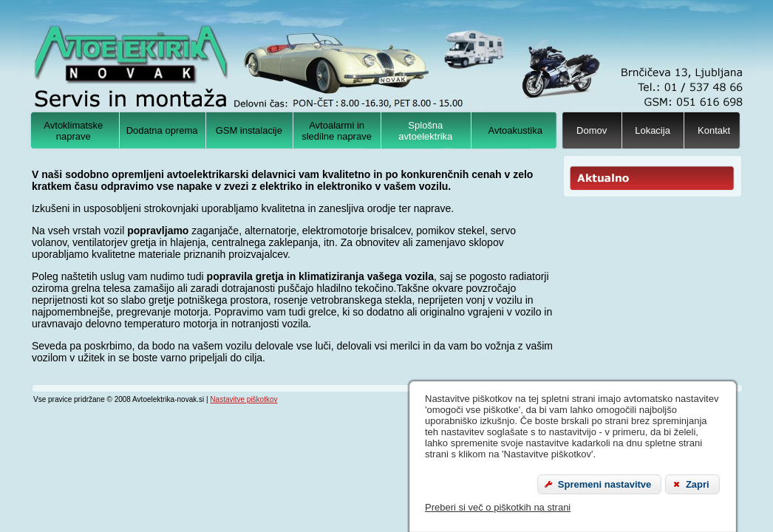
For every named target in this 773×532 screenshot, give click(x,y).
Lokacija (653, 130)
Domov (592, 130)
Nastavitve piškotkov (244, 399)
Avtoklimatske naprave (73, 131)
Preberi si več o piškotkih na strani (498, 507)
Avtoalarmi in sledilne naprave (337, 131)
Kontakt (714, 130)
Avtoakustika (515, 130)
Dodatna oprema (162, 130)
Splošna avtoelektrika (425, 131)
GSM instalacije (249, 130)
